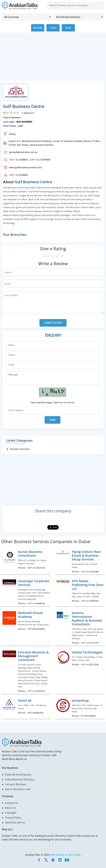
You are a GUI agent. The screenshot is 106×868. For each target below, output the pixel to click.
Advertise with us (15, 822)
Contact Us (11, 803)
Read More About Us (14, 759)
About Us (10, 808)
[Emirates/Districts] (79, 17)
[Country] (27, 17)
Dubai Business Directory (20, 779)
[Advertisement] (53, 59)
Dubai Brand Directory (18, 775)
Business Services (20, 449)
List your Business (16, 784)
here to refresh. (67, 403)
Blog (68, 28)
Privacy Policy (13, 818)
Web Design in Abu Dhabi (65, 855)
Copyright (11, 813)
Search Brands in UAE (18, 789)
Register (38, 28)
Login (53, 28)
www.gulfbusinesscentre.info (25, 167)
